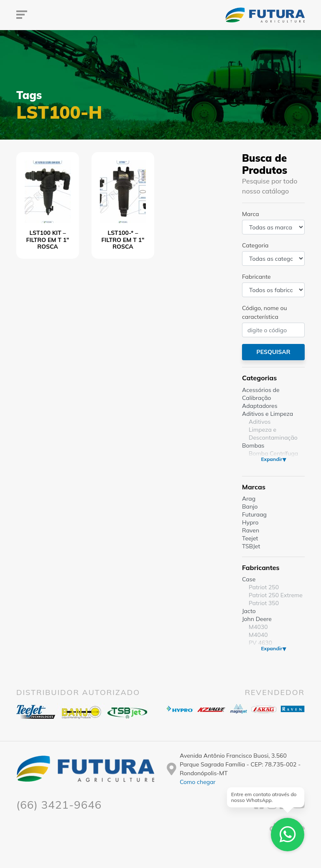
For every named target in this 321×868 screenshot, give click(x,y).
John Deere (257, 619)
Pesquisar (273, 352)
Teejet (250, 538)
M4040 (258, 635)
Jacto (249, 611)
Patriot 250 (264, 587)
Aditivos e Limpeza (267, 414)
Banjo (250, 507)
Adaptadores (260, 406)
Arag (249, 499)
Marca (251, 214)
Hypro (250, 522)
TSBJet (251, 546)
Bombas (253, 445)
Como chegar (198, 782)
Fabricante (256, 277)
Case (249, 579)
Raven (251, 530)
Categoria (255, 245)
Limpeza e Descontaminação (273, 434)
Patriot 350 (264, 603)
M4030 (258, 627)
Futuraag (254, 514)
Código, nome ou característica (265, 312)
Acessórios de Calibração (261, 394)
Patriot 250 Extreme (276, 595)
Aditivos (260, 422)
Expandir (271, 459)
